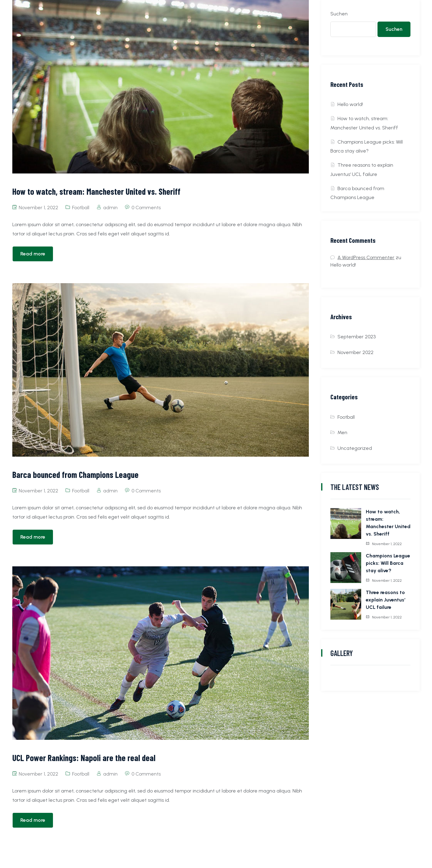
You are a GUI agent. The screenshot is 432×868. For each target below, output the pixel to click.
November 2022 (355, 352)
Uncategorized (355, 448)
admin (110, 208)
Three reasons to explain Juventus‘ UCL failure (386, 600)
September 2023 (357, 337)
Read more (33, 254)
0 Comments (146, 208)
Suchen (339, 14)
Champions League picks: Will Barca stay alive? (388, 563)
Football (81, 208)
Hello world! (350, 104)
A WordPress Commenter (366, 257)
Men (342, 432)
